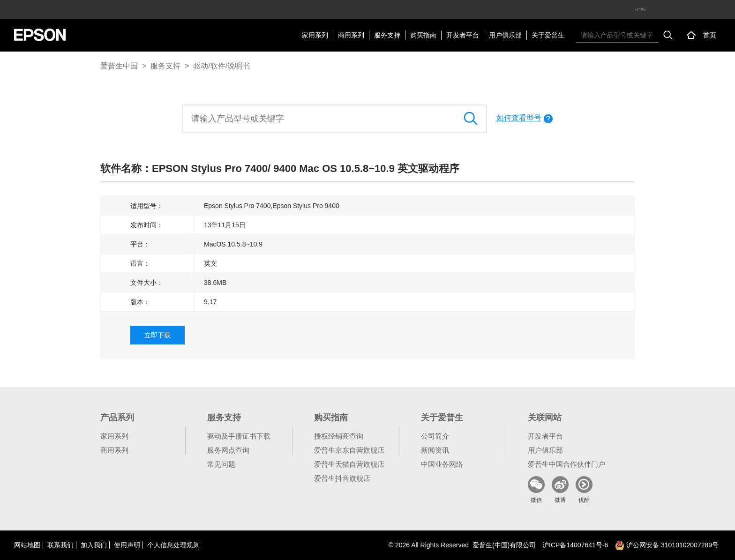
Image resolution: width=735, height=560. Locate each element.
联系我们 (60, 545)
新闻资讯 (435, 450)
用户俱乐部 (505, 35)
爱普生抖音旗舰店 (342, 478)
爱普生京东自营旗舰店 (349, 450)
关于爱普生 (548, 35)
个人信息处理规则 (173, 545)
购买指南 (423, 35)
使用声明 (127, 545)
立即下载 (157, 335)
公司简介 (435, 436)
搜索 (668, 35)
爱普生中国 (119, 66)
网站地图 (27, 545)
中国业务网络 (442, 464)
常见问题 (221, 464)
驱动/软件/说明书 (221, 66)
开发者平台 (463, 35)
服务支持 (387, 35)
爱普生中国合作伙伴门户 (566, 464)
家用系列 (315, 35)
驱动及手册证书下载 (239, 436)
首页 (710, 35)
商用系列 (351, 35)
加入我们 (94, 545)
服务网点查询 (228, 450)
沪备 (575, 545)
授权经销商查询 (339, 436)
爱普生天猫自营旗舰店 (349, 464)
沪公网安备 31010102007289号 (667, 545)
